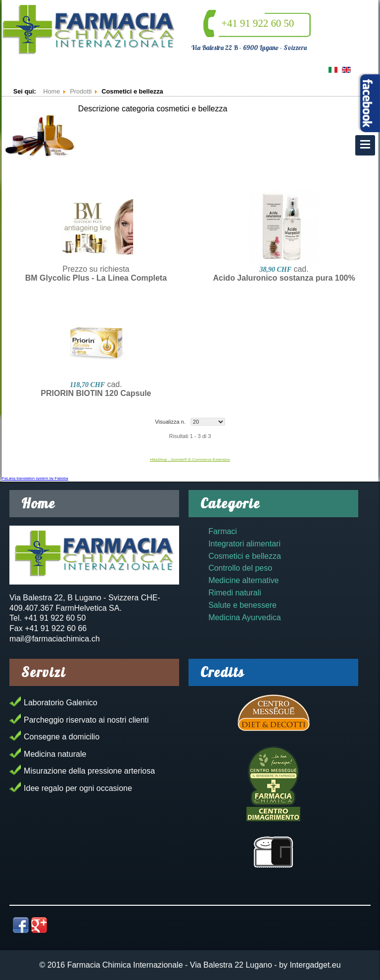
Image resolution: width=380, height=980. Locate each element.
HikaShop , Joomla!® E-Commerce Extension (190, 460)
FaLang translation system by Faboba (35, 478)
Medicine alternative (243, 580)
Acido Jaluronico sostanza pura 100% (284, 278)
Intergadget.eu (315, 965)
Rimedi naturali (235, 593)
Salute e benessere (242, 605)
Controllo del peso (240, 568)
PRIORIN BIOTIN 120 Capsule (96, 393)
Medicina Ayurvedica (244, 617)
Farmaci (223, 531)
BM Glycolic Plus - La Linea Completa (96, 278)
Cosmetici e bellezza (245, 556)
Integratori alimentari (244, 544)
